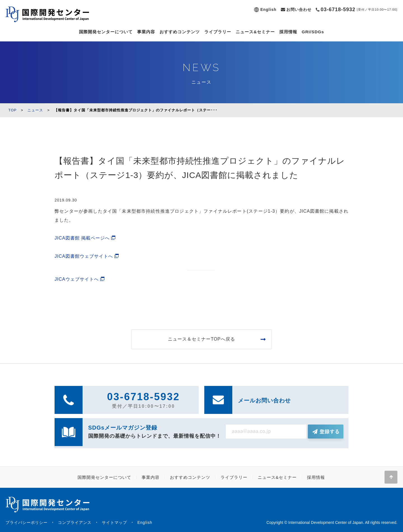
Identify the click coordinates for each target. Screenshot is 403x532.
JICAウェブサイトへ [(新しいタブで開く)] (77, 279)
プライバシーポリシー (27, 522)
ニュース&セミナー (255, 32)
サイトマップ (114, 522)
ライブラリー (218, 32)
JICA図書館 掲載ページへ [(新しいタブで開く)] (82, 238)
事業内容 (146, 32)
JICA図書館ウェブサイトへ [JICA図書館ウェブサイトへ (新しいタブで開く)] (84, 256)
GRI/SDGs (313, 32)
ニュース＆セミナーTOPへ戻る (201, 339)
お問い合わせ (299, 10)
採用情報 (288, 32)
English (268, 10)
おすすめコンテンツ (180, 32)
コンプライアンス (75, 522)
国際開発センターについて (106, 32)
